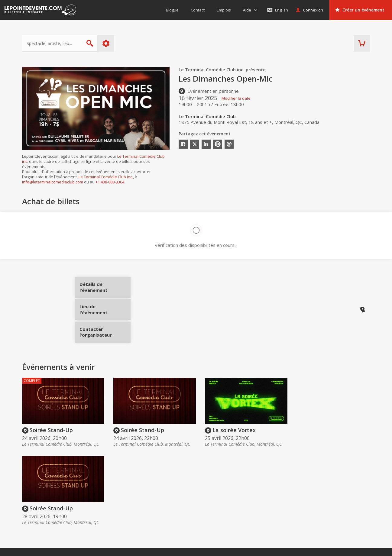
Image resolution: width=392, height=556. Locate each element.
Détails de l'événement (103, 289)
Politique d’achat (207, 503)
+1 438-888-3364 (110, 182)
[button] (245, 547)
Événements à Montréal (346, 503)
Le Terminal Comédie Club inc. (106, 177)
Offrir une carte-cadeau (213, 495)
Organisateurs (281, 483)
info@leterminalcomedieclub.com (53, 182)
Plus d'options (106, 43)
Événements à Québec (344, 512)
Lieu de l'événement (103, 309)
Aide (195, 512)
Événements (338, 483)
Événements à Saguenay (346, 521)
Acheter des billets (215, 483)
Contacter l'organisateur (103, 330)
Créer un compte (279, 495)
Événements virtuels (342, 495)
